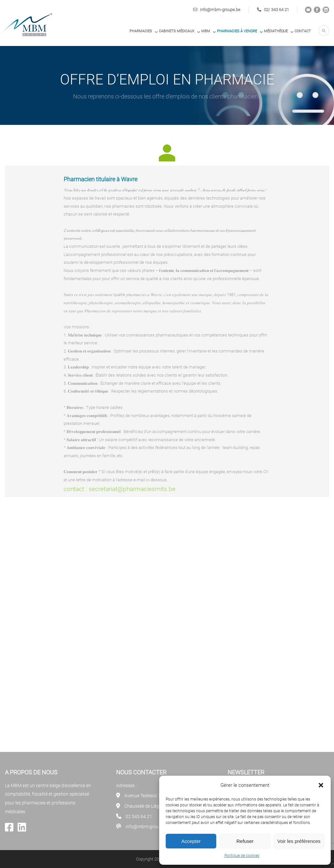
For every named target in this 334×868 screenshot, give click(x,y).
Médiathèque (276, 31)
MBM (206, 31)
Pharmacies (141, 31)
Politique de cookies (242, 856)
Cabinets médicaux (177, 31)
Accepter (191, 841)
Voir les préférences (299, 841)
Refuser (245, 841)
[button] (321, 785)
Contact (303, 31)
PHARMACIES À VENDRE (237, 31)
